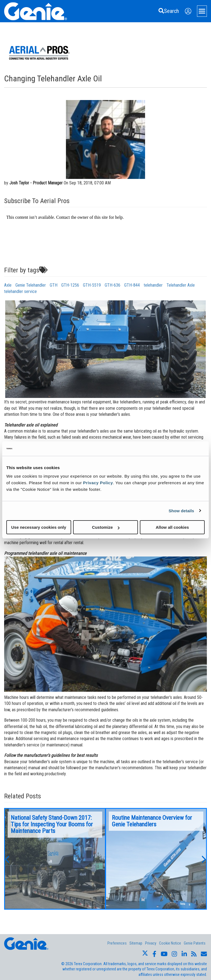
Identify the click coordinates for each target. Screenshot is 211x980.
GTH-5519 (92, 285)
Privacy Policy (98, 483)
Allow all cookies (172, 527)
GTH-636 (113, 285)
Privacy (151, 943)
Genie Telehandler (31, 285)
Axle (8, 285)
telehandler (153, 285)
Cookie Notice (170, 943)
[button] (7, 859)
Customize (106, 527)
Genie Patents (195, 943)
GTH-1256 (70, 285)
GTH (54, 285)
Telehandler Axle (181, 285)
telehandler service (20, 291)
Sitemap (136, 943)
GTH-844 (132, 285)
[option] (55, 859)
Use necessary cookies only (39, 527)
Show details (181, 510)
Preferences (117, 943)
